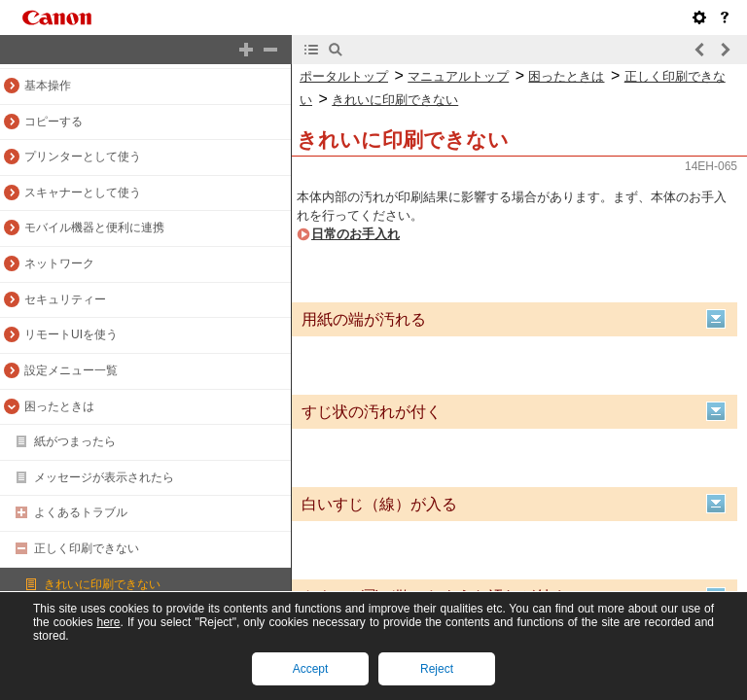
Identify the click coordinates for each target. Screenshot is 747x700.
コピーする (53, 122)
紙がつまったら (75, 441)
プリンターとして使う (83, 157)
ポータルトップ (344, 76)
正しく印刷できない (87, 548)
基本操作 (48, 86)
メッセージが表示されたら (104, 477)
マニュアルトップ (458, 76)
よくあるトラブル (81, 512)
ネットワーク (59, 263)
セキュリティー (65, 299)
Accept (311, 669)
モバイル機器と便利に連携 (94, 227)
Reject (437, 669)
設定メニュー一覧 (71, 370)
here (108, 622)
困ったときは (59, 406)
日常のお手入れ (356, 234)
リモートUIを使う (71, 334)
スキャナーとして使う (83, 192)
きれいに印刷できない (102, 584)
